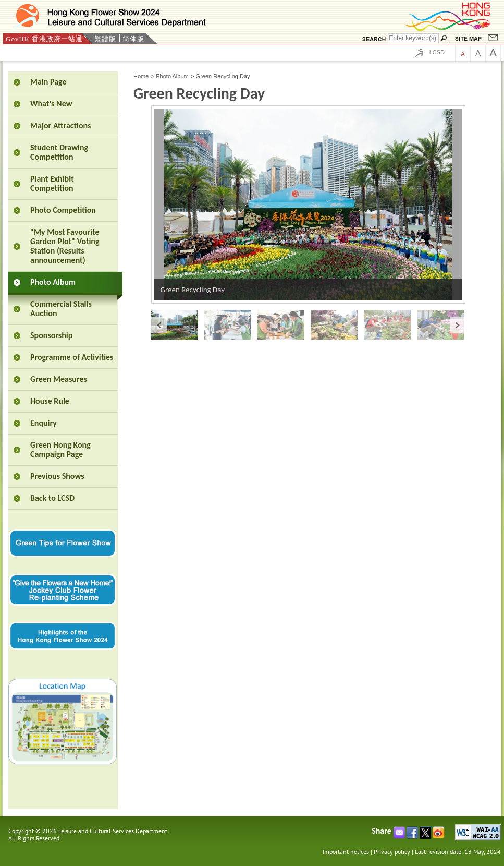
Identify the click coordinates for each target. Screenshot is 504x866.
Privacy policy (392, 852)
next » (458, 325)
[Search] (413, 38)
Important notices (346, 852)
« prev (159, 325)
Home (141, 76)
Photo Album (172, 76)
